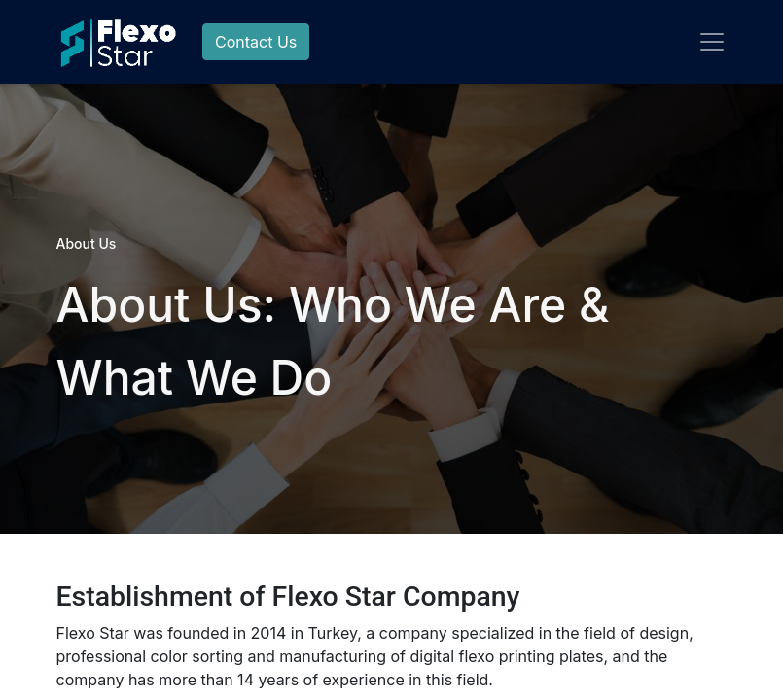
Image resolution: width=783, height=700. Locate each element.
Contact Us (256, 42)
